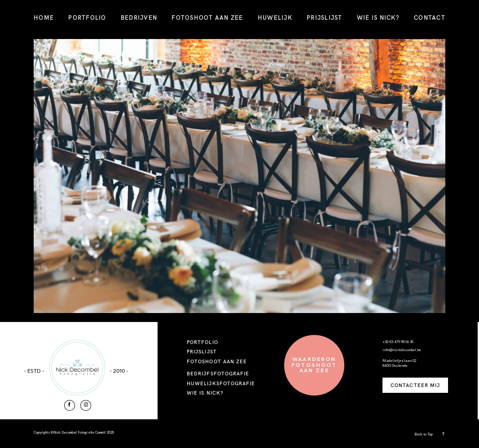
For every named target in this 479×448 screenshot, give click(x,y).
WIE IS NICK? (378, 17)
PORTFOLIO (87, 17)
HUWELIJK (275, 17)
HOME (44, 17)
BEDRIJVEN (139, 17)
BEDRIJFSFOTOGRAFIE (218, 374)
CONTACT (430, 17)
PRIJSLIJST (325, 17)
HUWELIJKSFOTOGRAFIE (221, 383)
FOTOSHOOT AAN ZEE (207, 17)
